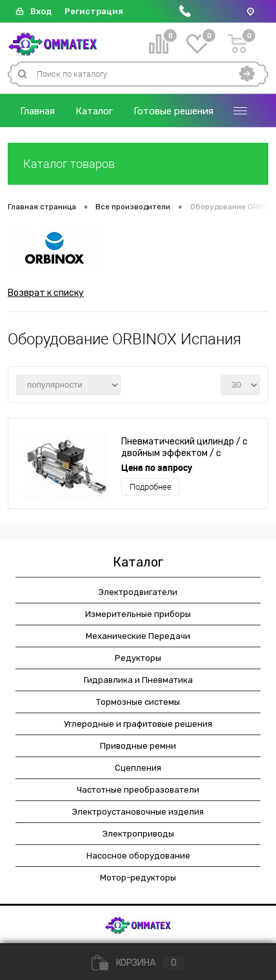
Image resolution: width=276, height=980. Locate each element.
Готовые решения (173, 111)
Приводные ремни (138, 746)
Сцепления (138, 768)
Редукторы (138, 658)
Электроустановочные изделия (138, 812)
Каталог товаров (138, 164)
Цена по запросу (157, 467)
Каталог (94, 111)
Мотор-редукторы (138, 878)
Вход (41, 11)
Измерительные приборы (138, 614)
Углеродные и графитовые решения (138, 724)
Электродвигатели (138, 592)
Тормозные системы (138, 702)
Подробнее (151, 487)
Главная (37, 111)
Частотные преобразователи (138, 790)
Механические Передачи (138, 636)
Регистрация (94, 11)
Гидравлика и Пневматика (138, 680)
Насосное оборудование (138, 856)
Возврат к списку (46, 293)
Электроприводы (138, 834)
